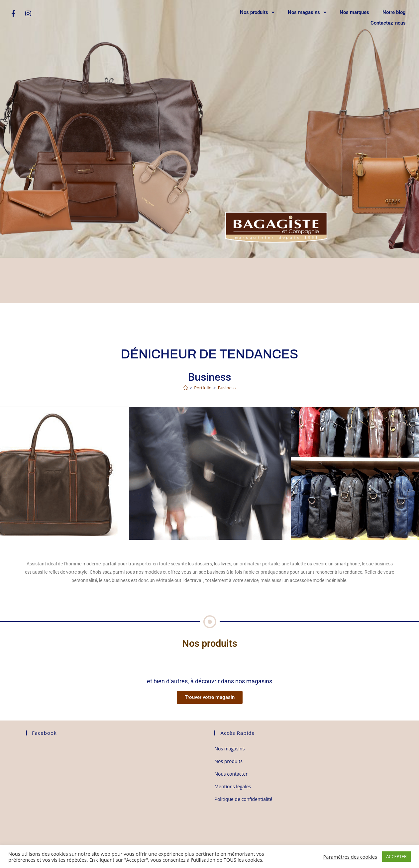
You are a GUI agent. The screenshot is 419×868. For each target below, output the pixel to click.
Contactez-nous (388, 23)
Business (227, 388)
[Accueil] (186, 388)
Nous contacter (231, 774)
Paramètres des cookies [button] (350, 857)
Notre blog (394, 12)
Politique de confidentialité (243, 799)
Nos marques (354, 12)
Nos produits (257, 12)
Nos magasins (307, 12)
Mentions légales (233, 786)
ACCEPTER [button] (396, 856)
